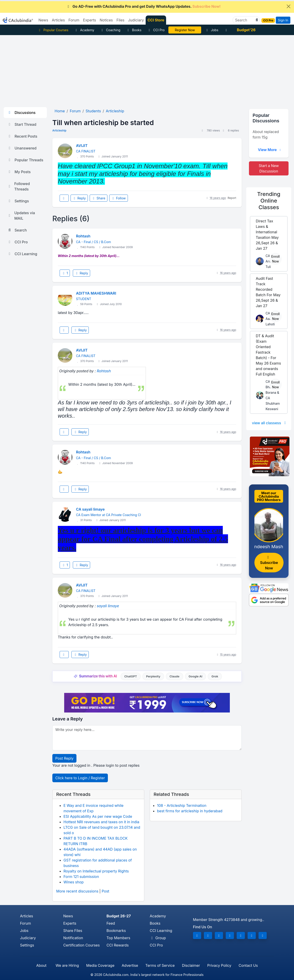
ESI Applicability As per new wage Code (98, 816)
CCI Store (156, 20)
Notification (73, 938)
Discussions (21, 113)
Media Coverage (100, 965)
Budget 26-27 (119, 916)
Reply (79, 198)
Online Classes (269, 201)
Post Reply (64, 758)
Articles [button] (58, 20)
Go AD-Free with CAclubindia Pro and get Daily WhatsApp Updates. (143, 6)
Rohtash (83, 236)
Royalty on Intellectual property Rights (96, 871)
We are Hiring (67, 965)
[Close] (289, 6)
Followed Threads (19, 186)
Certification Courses (81, 945)
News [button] (43, 20)
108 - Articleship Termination (182, 805)
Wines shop (74, 882)
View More (270, 150)
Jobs (212, 30)
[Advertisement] (147, 69)
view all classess (270, 423)
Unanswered (22, 148)
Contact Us (248, 965)
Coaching (110, 30)
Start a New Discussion (269, 168)
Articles (27, 916)
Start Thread (22, 124)
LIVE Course (185, 30)
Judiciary (28, 938)
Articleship (59, 130)
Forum (25, 923)
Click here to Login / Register (80, 778)
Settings (18, 201)
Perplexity (153, 676)
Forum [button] (74, 20)
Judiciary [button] (136, 20)
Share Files (73, 931)
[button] (256, 20)
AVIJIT (82, 146)
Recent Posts (22, 136)
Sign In (283, 20)
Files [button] (120, 20)
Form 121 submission (81, 877)
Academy (84, 30)
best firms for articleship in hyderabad (190, 811)
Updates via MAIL (21, 216)
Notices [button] (106, 20)
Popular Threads (25, 160)
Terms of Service (160, 965)
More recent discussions (77, 891)
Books (134, 30)
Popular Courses (53, 30)
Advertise (130, 965)
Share (99, 198)
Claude (175, 676)
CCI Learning (22, 254)
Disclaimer (191, 965)
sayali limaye (108, 606)
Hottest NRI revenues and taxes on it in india (101, 822)
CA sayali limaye (90, 509)
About (41, 965)
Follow (119, 198)
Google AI (195, 676)
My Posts (19, 172)
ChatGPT (131, 676)
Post (105, 891)
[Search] (244, 20)
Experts (70, 923)
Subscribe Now (269, 563)
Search (17, 230)
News (68, 916)
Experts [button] (90, 20)
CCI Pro (156, 30)
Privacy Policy (219, 965)
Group (158, 938)
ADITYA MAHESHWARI (96, 293)
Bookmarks (116, 931)
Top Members (118, 938)
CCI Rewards (118, 945)
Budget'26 (246, 30)
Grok (215, 676)
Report (232, 198)
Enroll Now (275, 259)
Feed (111, 923)
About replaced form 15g (266, 134)
